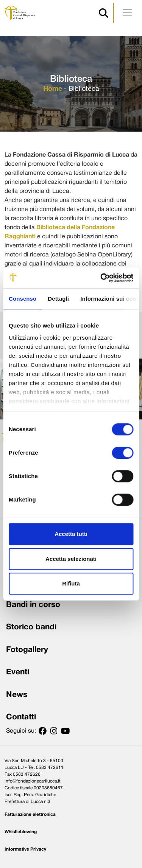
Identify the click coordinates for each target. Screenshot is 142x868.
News (17, 695)
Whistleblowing (21, 832)
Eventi (18, 672)
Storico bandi (31, 627)
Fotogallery (27, 650)
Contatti (21, 717)
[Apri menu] (127, 13)
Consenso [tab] (23, 299)
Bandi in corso (33, 605)
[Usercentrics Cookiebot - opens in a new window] (101, 278)
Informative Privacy (25, 849)
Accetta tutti (71, 534)
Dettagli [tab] (58, 299)
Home (53, 89)
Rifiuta (71, 583)
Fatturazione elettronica (30, 814)
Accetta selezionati (71, 559)
